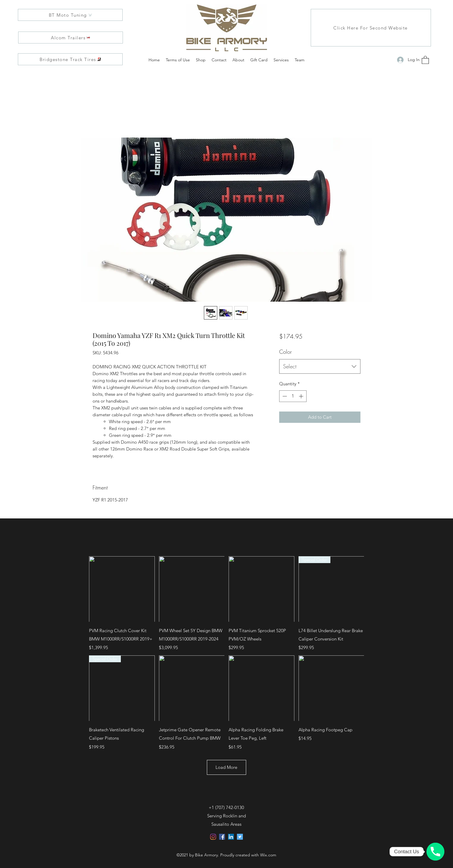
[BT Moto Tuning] (70, 15)
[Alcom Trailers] (71, 38)
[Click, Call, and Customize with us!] (435, 852)
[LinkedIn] (231, 837)
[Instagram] (213, 837)
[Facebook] (222, 837)
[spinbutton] (293, 396)
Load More (227, 767)
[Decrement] (284, 396)
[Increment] (302, 396)
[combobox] (320, 367)
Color (285, 352)
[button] (425, 60)
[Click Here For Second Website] (371, 28)
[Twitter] (240, 837)
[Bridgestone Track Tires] (70, 59)
